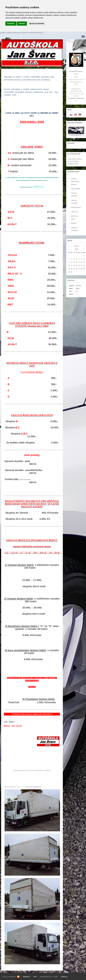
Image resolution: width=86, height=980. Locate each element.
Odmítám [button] (22, 23)
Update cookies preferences (11, 33)
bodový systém (76, 207)
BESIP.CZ (74, 223)
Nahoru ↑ (65, 977)
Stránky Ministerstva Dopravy (75, 182)
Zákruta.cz (75, 212)
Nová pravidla (76, 189)
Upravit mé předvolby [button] (37, 23)
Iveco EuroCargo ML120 (33, 787)
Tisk (35, 977)
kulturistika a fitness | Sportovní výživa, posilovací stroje (75, 161)
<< (69, 246)
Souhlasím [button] (11, 23)
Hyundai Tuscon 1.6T (76, 135)
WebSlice (26, 977)
